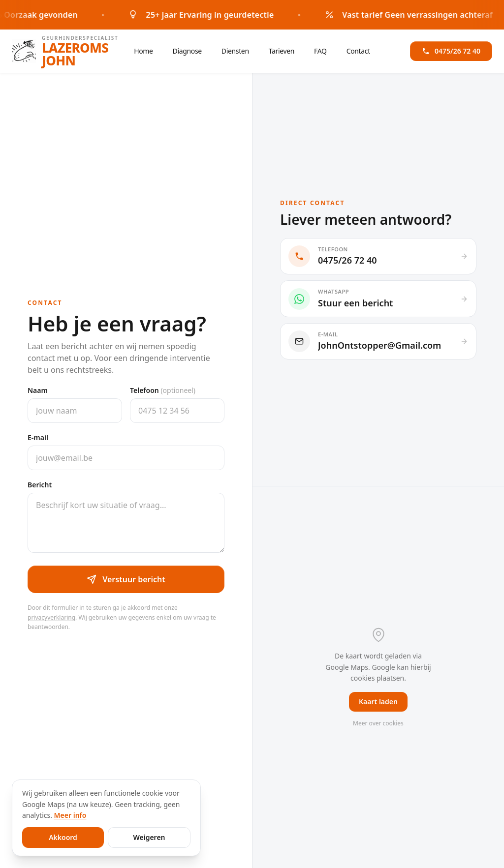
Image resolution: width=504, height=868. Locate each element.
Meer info (70, 815)
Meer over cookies (378, 723)
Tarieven (282, 51)
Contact (358, 51)
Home (143, 51)
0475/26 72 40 (451, 47)
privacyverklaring (51, 617)
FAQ (320, 51)
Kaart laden (378, 702)
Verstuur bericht (126, 579)
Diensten (235, 51)
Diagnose (187, 51)
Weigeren (149, 837)
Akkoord (63, 837)
